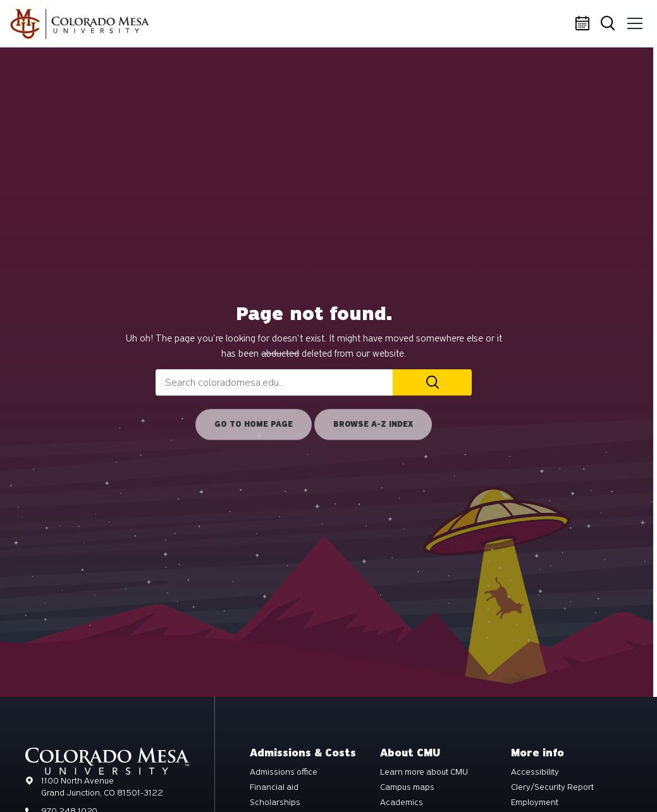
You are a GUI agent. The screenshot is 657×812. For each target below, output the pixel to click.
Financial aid (274, 787)
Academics (402, 803)
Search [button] (609, 24)
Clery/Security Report (552, 787)
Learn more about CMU (424, 772)
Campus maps (407, 787)
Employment (535, 803)
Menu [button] (633, 19)
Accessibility (535, 772)
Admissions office (284, 772)
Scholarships (275, 803)
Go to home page (254, 424)
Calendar (584, 24)
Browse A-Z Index (373, 424)
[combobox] (274, 383)
